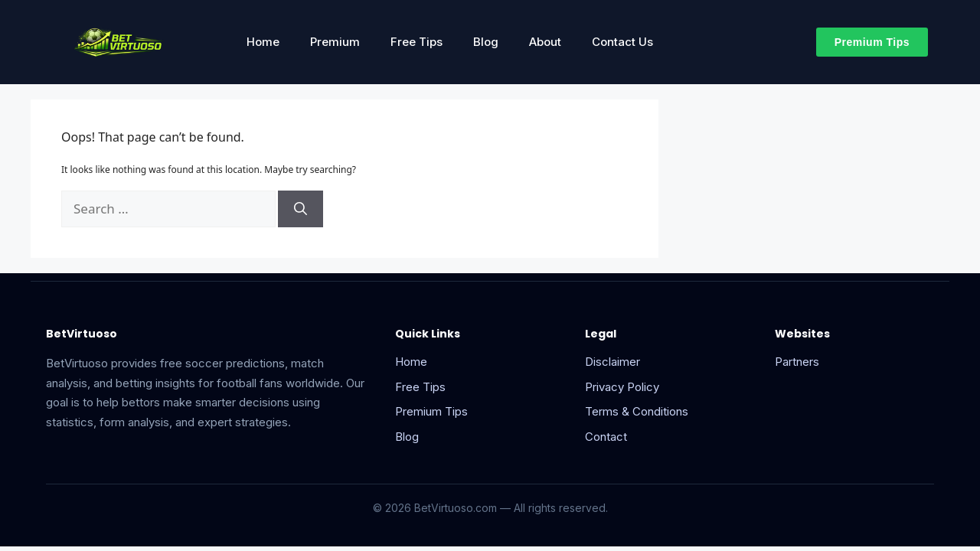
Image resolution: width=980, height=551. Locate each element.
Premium (335, 42)
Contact (606, 437)
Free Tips (416, 42)
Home (263, 42)
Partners (797, 362)
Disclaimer (612, 362)
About (545, 42)
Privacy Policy (622, 387)
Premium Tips (431, 411)
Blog (486, 42)
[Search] (301, 209)
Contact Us (622, 42)
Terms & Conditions (637, 411)
